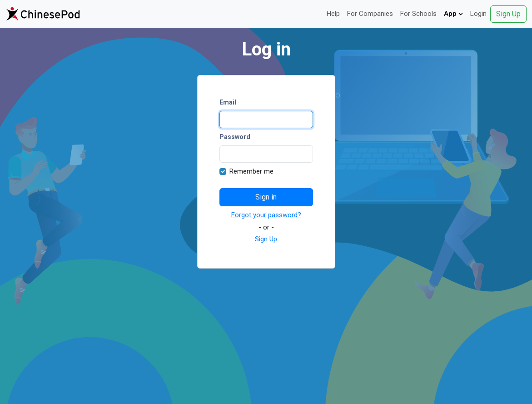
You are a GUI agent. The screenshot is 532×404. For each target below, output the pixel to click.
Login (478, 14)
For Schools (418, 14)
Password (235, 137)
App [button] (453, 14)
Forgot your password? (266, 215)
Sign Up (508, 14)
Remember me (251, 171)
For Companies (370, 14)
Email (228, 102)
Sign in (266, 197)
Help (333, 14)
